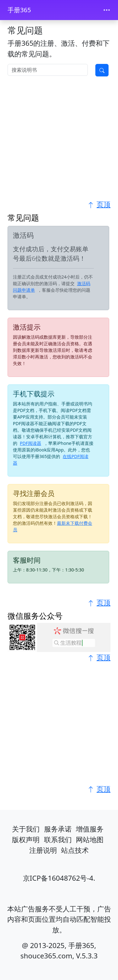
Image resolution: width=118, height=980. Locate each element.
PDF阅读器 (31, 443)
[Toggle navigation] (107, 10)
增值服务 (90, 829)
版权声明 (26, 839)
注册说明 (43, 850)
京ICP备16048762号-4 (58, 878)
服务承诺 (58, 829)
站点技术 (75, 850)
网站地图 (90, 839)
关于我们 (26, 829)
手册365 (19, 10)
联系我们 (58, 839)
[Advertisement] (59, 140)
